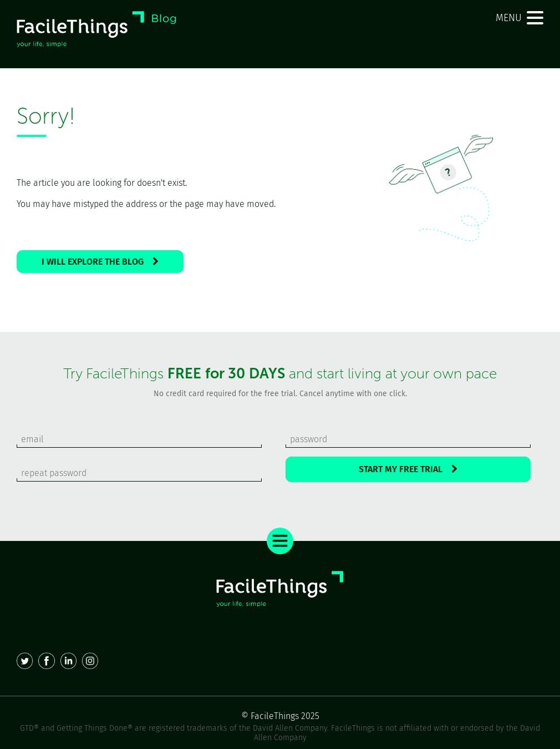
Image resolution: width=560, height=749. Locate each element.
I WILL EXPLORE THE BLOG (100, 262)
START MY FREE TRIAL (408, 469)
